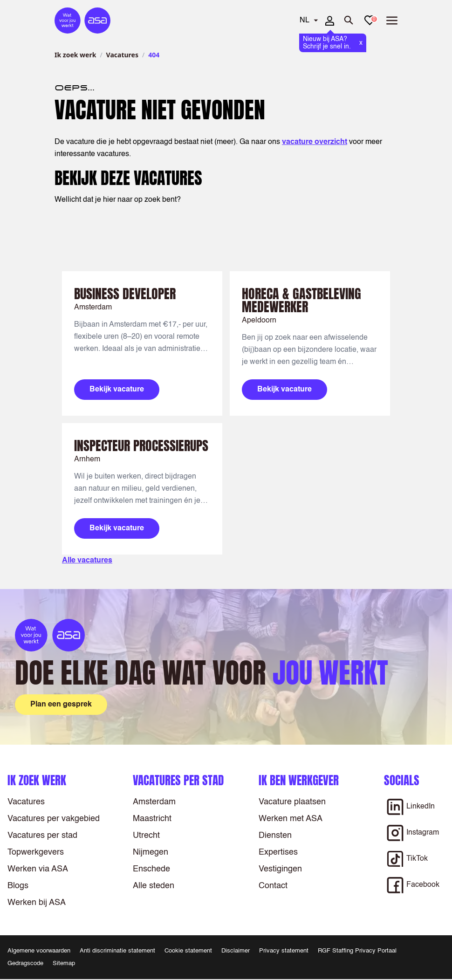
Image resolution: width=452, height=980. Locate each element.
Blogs (18, 886)
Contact (273, 886)
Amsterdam (154, 802)
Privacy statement (284, 951)
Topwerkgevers (36, 852)
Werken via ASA (38, 869)
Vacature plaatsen (292, 802)
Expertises (278, 852)
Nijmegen (151, 852)
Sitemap (64, 963)
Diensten (275, 836)
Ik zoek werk (75, 55)
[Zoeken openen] (349, 21)
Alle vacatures (87, 561)
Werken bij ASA (37, 903)
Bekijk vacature (117, 390)
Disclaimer (236, 951)
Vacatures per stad (42, 836)
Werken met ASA (291, 819)
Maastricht (152, 819)
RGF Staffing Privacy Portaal (357, 951)
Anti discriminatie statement (117, 951)
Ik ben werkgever (299, 780)
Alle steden (154, 886)
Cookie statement (188, 951)
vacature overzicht (315, 142)
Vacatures (122, 55)
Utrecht (146, 836)
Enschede (151, 869)
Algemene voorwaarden (39, 951)
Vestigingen (280, 869)
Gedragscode (25, 963)
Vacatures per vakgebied (54, 819)
